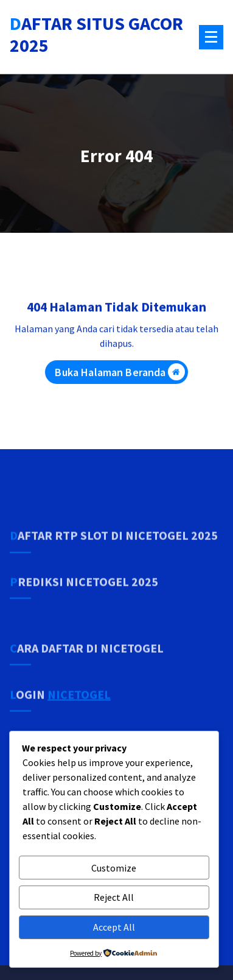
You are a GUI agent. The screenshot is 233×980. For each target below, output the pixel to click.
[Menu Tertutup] (211, 37)
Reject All (114, 897)
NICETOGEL (79, 719)
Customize (114, 868)
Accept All (114, 927)
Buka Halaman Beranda (120, 377)
